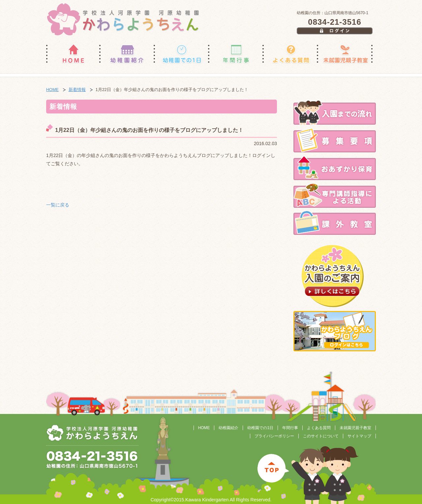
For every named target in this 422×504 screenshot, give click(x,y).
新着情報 (77, 90)
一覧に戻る (58, 205)
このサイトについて (321, 436)
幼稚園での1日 (260, 428)
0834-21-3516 (334, 22)
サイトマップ (359, 436)
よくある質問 (319, 428)
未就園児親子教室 (355, 428)
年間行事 (290, 428)
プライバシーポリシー (274, 436)
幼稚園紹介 (228, 428)
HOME (52, 90)
